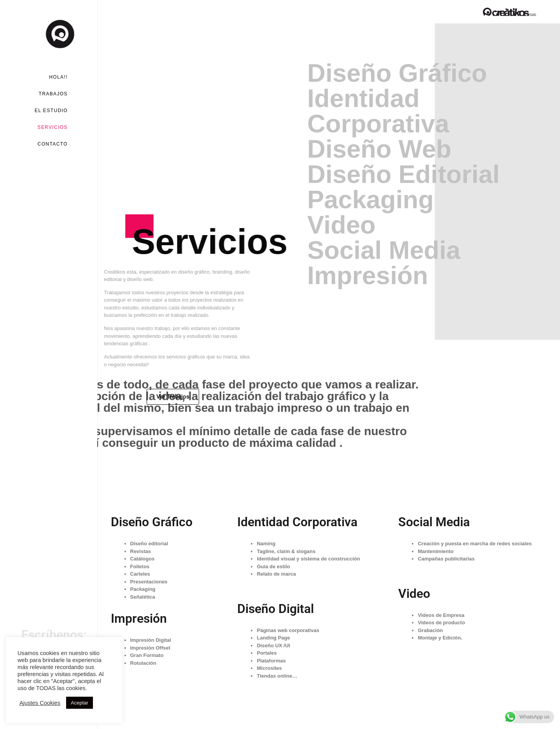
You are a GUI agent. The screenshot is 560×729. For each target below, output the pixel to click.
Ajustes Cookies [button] (40, 703)
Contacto (53, 144)
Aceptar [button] (80, 703)
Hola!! (58, 77)
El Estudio (51, 111)
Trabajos (53, 94)
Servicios (52, 127)
